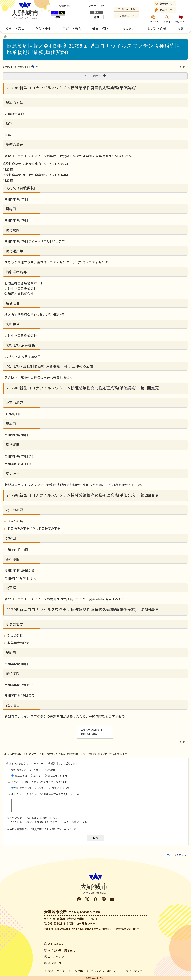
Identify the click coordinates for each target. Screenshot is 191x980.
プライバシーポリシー (104, 971)
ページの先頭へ (178, 855)
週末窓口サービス (59, 963)
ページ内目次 (95, 76)
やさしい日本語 (127, 9)
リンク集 (78, 971)
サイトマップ (134, 971)
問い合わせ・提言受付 (61, 950)
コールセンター (57, 957)
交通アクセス (56, 971)
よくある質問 (56, 944)
